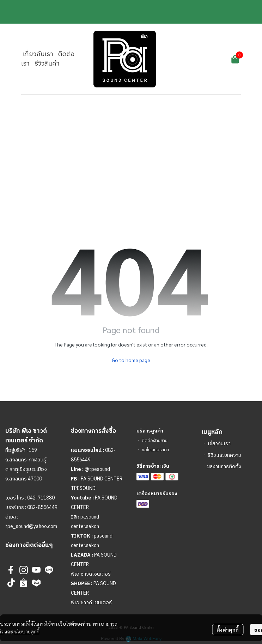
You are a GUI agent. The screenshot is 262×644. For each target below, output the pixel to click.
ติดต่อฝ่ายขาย (155, 441)
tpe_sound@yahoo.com (31, 526)
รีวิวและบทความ (224, 455)
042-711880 (41, 498)
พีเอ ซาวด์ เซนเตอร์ (91, 603)
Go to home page (131, 360)
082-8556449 (42, 507)
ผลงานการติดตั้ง (224, 467)
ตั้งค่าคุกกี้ (228, 630)
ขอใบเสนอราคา (155, 450)
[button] (196, 59)
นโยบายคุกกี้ (27, 631)
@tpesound (97, 469)
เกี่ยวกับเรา (219, 444)
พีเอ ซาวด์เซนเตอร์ (91, 574)
